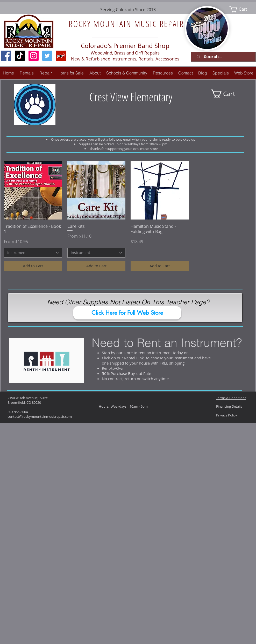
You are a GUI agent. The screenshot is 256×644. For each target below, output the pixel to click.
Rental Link (135, 358)
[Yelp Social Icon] (61, 56)
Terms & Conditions (231, 398)
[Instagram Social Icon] (34, 56)
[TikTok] (20, 56)
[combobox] (33, 253)
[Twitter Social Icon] (47, 56)
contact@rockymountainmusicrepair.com (40, 416)
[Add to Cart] (33, 266)
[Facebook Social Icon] (6, 56)
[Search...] (224, 57)
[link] (242, 9)
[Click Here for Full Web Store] (127, 313)
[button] (46, 73)
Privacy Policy (227, 415)
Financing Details (229, 406)
